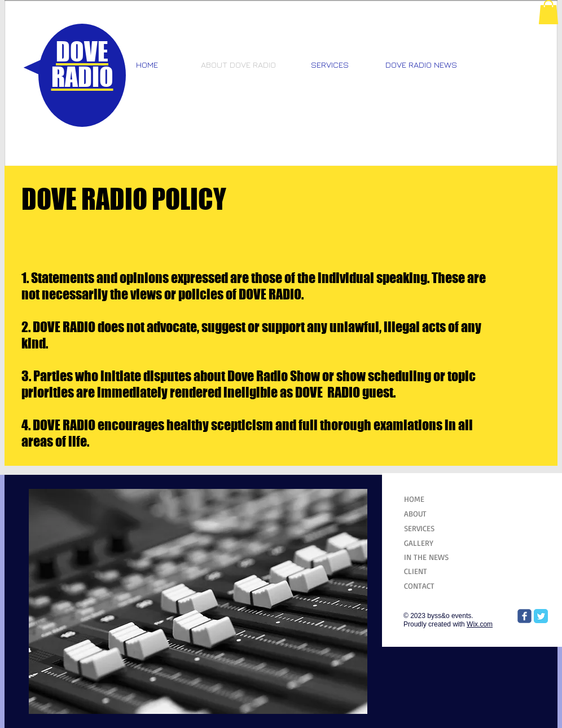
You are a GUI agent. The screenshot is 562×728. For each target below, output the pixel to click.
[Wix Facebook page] (524, 616)
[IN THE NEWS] (432, 557)
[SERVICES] (432, 528)
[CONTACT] (432, 586)
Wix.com (480, 624)
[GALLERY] (432, 543)
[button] (548, 12)
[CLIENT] (432, 571)
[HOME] (431, 499)
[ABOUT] (432, 514)
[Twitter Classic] (541, 616)
